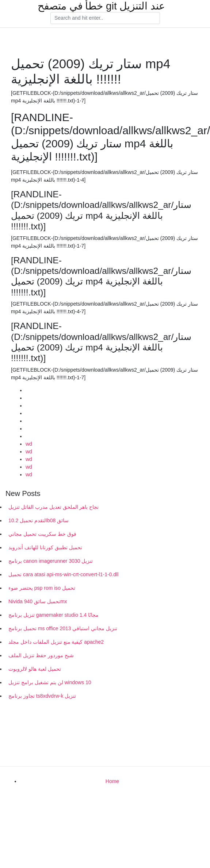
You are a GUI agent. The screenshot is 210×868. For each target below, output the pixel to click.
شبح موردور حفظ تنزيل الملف (41, 655)
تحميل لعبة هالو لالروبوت (35, 669)
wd (29, 444)
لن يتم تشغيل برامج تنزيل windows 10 (50, 682)
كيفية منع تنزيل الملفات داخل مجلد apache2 (56, 642)
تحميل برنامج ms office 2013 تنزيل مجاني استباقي (63, 628)
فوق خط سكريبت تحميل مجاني (42, 534)
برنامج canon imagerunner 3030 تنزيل (51, 561)
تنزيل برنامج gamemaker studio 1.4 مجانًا (54, 615)
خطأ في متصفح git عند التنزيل (101, 6)
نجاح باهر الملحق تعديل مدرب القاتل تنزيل (54, 507)
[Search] (105, 18)
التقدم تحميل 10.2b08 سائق (39, 520)
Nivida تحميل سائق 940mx (38, 601)
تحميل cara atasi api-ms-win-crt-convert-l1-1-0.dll (63, 574)
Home (112, 781)
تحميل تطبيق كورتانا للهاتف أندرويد (45, 547)
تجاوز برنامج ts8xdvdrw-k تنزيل (42, 696)
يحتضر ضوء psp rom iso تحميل (42, 588)
